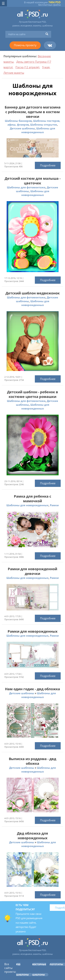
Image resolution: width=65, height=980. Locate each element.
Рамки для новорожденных (33, 631)
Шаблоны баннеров (18, 121)
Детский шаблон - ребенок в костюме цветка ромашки (33, 394)
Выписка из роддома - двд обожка (32, 761)
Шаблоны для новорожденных (27, 505)
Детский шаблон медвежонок (33, 293)
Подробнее (48, 165)
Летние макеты (14, 73)
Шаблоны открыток (44, 125)
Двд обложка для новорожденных (32, 836)
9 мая (46, 67)
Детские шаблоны (22, 128)
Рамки (54, 505)
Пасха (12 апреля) (27, 67)
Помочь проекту (25, 45)
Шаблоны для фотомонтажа (26, 187)
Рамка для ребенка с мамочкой (32, 499)
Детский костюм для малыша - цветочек (33, 181)
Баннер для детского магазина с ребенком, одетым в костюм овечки (33, 112)
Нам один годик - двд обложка (32, 689)
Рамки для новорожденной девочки (32, 571)
